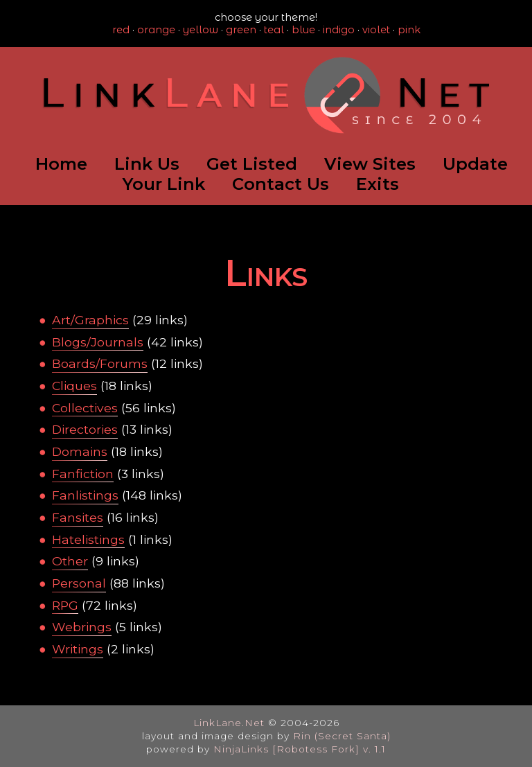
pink (409, 30)
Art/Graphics (90, 320)
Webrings (82, 627)
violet (376, 30)
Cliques (74, 386)
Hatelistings (88, 539)
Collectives (85, 408)
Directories (85, 429)
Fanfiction (83, 474)
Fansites (78, 517)
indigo (339, 30)
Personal (79, 583)
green (241, 30)
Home (61, 164)
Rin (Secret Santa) (342, 736)
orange (156, 30)
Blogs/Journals (98, 342)
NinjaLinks (241, 749)
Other (70, 561)
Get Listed (252, 164)
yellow (201, 30)
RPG (65, 605)
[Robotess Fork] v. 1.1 (329, 749)
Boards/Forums (100, 363)
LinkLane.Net (229, 723)
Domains (80, 451)
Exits (378, 184)
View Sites (370, 164)
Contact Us (281, 184)
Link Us (147, 164)
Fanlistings (85, 495)
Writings (78, 649)
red (121, 30)
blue (303, 30)
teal (274, 30)
